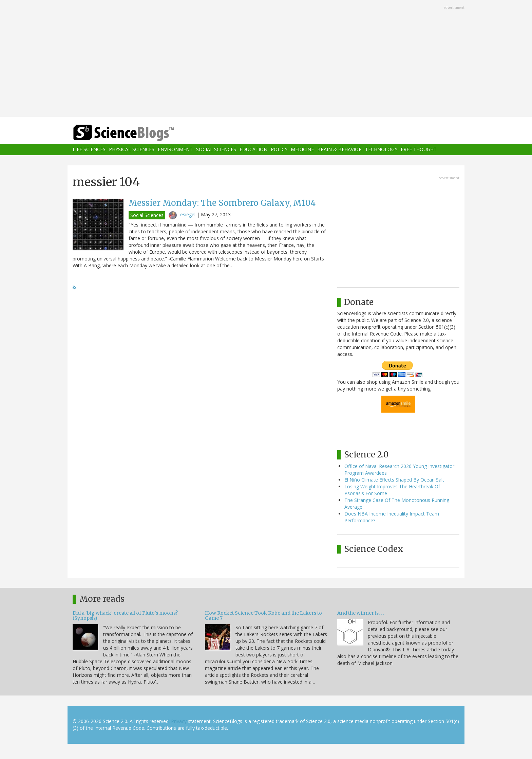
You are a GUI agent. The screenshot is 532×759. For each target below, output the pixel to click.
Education (253, 150)
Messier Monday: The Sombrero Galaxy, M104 (222, 203)
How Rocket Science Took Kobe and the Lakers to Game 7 (263, 616)
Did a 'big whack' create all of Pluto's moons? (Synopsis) (125, 616)
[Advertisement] (266, 59)
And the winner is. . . (360, 613)
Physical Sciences (132, 150)
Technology (381, 150)
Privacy (179, 721)
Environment (175, 150)
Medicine (302, 150)
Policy (279, 150)
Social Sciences (216, 150)
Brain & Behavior (339, 150)
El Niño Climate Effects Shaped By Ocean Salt (394, 480)
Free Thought (419, 150)
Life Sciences (89, 150)
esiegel (188, 214)
